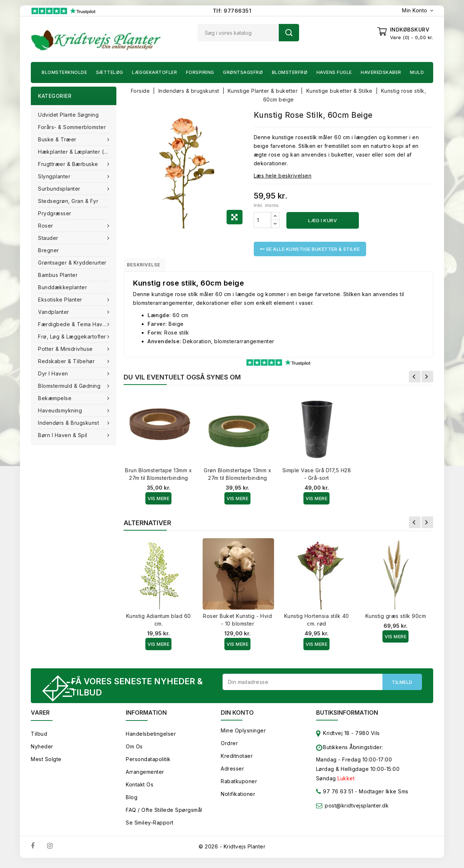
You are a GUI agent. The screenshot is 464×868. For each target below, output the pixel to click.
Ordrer (229, 748)
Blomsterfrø (290, 72)
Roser (46, 226)
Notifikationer (238, 799)
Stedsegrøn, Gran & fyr (68, 201)
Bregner (49, 250)
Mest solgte (46, 764)
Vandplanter (54, 312)
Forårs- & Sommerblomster (72, 127)
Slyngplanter (55, 176)
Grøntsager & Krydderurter (72, 263)
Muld (417, 72)
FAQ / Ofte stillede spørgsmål (164, 815)
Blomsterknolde (64, 72)
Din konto (237, 717)
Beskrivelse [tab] (150, 266)
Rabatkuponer (239, 786)
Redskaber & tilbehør (67, 361)
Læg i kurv (322, 220)
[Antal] (262, 220)
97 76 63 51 (335, 798)
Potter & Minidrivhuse (66, 349)
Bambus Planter (58, 275)
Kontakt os (140, 789)
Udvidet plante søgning (68, 115)
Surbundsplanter (60, 189)
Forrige (415, 379)
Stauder (49, 238)
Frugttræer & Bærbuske (69, 164)
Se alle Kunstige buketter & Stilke (310, 249)
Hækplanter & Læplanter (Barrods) (77, 152)
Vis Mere (158, 501)
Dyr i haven (54, 373)
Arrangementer (145, 776)
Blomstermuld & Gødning (70, 386)
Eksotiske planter (61, 300)
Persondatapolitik (148, 764)
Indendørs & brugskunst (69, 423)
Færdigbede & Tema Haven (74, 324)
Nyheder (42, 751)
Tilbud (39, 738)
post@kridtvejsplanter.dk (357, 810)
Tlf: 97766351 (232, 11)
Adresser (232, 773)
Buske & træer (58, 139)
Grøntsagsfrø (243, 72)
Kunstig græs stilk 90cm (396, 619)
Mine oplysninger (243, 735)
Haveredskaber (381, 72)
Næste (427, 379)
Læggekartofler (154, 72)
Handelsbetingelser (151, 738)
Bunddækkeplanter (63, 287)
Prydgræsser (55, 213)
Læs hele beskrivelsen (283, 176)
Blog (132, 802)
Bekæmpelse (56, 398)
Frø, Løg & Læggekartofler (73, 337)
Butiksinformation (347, 717)
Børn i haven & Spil (63, 435)
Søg (289, 33)
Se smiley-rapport (150, 827)
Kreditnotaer (237, 761)
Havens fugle (334, 72)
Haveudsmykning (61, 410)
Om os (134, 751)
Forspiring (200, 72)
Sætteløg (110, 72)
